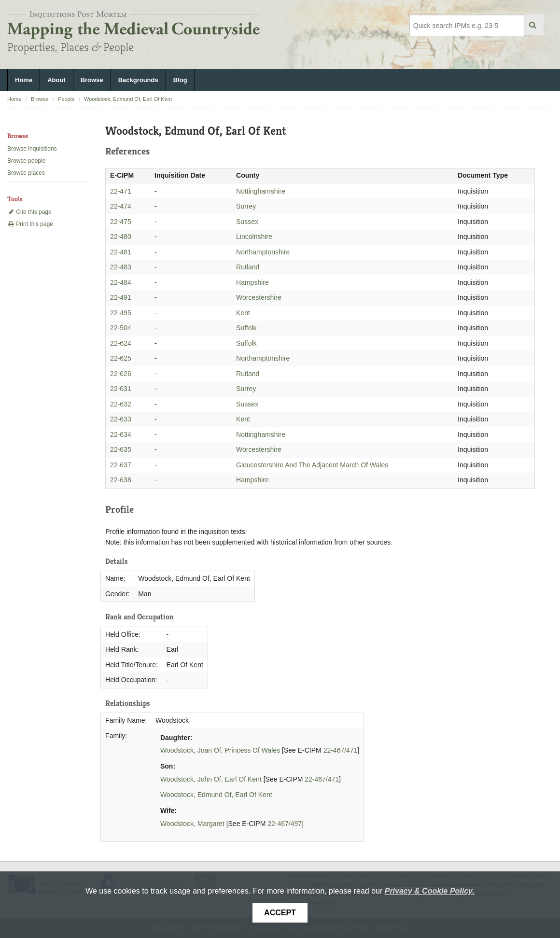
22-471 (121, 191)
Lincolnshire (254, 237)
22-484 (121, 282)
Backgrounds (138, 80)
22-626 (121, 374)
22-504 (121, 328)
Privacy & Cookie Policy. (430, 891)
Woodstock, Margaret (192, 824)
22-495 (121, 313)
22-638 (121, 480)
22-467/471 (341, 750)
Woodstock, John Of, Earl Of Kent (211, 779)
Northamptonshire (263, 252)
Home (24, 80)
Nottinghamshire (261, 191)
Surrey (246, 206)
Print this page (30, 224)
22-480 (121, 237)
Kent (243, 313)
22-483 (121, 267)
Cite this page (29, 212)
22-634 (121, 434)
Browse (92, 80)
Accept (280, 913)
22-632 (121, 404)
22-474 (121, 206)
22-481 (121, 252)
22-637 (121, 465)
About (56, 80)
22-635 (121, 449)
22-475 (121, 222)
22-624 (121, 343)
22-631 (121, 389)
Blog (180, 80)
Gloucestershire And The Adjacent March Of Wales (312, 465)
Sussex (247, 222)
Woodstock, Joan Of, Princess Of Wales (220, 750)
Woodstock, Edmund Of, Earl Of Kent (128, 99)
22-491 (121, 297)
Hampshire (252, 282)
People (66, 99)
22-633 (121, 419)
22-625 (121, 358)
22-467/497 (285, 824)
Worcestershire (259, 297)
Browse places (26, 173)
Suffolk (246, 328)
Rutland (248, 267)
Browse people (26, 161)
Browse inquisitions (32, 149)
